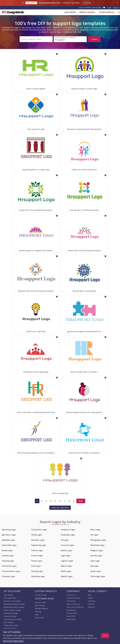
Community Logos (9, 566)
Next (81, 501)
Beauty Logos (7, 550)
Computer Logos (8, 576)
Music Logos (95, 530)
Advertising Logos (9, 530)
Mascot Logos (66, 566)
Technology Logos (98, 576)
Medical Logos (67, 576)
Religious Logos (97, 550)
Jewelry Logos (67, 550)
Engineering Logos (39, 545)
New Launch (31, 3)
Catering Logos (8, 555)
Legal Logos (66, 555)
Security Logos (96, 555)
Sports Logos (96, 571)
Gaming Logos (37, 571)
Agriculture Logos (9, 535)
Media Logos (66, 571)
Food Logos (36, 566)
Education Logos (38, 540)
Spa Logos (95, 566)
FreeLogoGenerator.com (49, 3)
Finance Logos (37, 555)
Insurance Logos (67, 545)
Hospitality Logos (68, 535)
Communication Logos (11, 571)
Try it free (88, 3)
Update (94, 39)
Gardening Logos (38, 576)
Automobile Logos (9, 545)
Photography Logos (98, 540)
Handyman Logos (68, 530)
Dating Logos (37, 535)
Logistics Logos (67, 561)
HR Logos (65, 540)
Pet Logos (94, 535)
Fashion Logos (37, 550)
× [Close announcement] (117, 3)
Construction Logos (39, 530)
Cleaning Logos (8, 561)
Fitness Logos (37, 561)
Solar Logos (95, 561)
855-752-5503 (97, 8)
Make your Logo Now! (60, 508)
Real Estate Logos (97, 545)
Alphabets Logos (8, 540)
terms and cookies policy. (13, 641)
